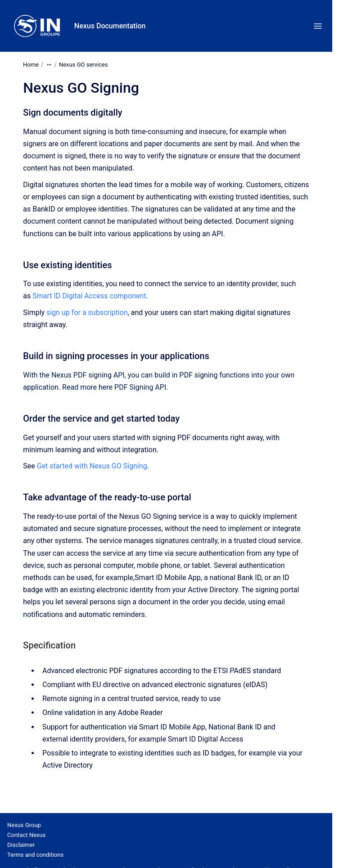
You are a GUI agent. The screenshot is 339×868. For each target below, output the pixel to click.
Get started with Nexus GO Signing (92, 466)
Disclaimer (21, 845)
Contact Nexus (26, 835)
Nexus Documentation (110, 26)
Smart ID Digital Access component (89, 296)
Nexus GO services (84, 65)
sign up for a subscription (87, 313)
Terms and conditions (35, 855)
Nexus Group (24, 825)
